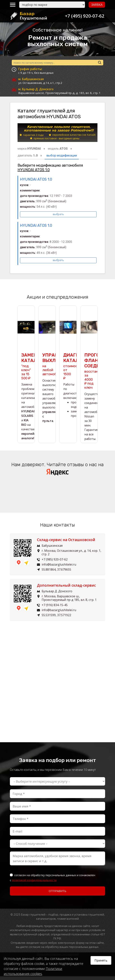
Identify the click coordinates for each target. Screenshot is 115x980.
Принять (101, 960)
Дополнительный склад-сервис (66, 589)
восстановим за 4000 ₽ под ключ (95, 375)
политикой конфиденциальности (34, 884)
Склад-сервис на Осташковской (66, 544)
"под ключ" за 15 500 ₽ (26, 370)
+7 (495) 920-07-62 (84, 16)
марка (29, 148)
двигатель (28, 155)
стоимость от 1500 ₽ (72, 370)
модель (58, 148)
